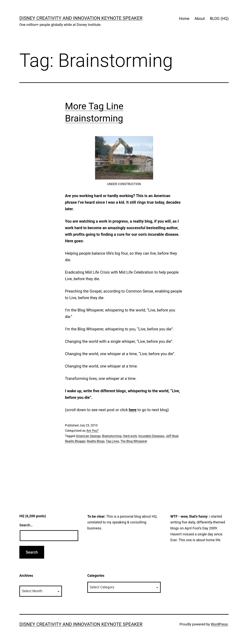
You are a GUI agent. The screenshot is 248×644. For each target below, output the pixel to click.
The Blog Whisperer (134, 441)
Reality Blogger (75, 441)
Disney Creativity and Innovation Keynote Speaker (81, 18)
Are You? (92, 431)
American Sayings (88, 436)
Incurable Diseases (151, 436)
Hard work (130, 436)
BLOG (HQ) (219, 19)
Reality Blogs (96, 441)
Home (184, 19)
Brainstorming (112, 436)
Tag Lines (112, 441)
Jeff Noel (172, 436)
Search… (26, 525)
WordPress (219, 624)
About (200, 19)
